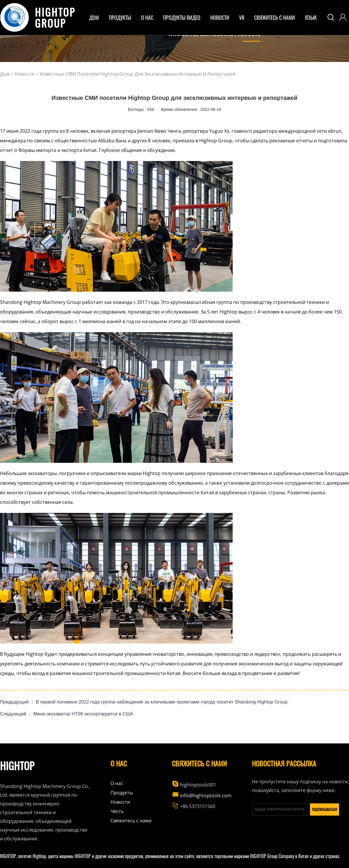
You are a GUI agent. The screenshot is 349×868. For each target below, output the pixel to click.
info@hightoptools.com (202, 796)
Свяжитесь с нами (275, 17)
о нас (147, 17)
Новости (220, 17)
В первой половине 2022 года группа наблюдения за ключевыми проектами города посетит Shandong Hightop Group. (162, 702)
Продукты (122, 793)
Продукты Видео (182, 17)
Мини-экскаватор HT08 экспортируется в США (83, 714)
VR (242, 17)
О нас (117, 783)
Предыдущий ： (18, 702)
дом (94, 17)
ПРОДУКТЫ (120, 17)
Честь (117, 811)
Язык (311, 17)
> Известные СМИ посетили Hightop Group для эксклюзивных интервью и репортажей (136, 74)
